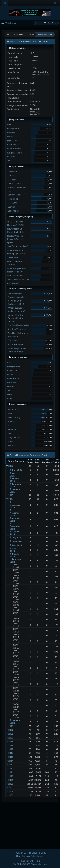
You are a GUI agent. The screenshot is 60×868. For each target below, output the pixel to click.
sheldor (11, 386)
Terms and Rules (29, 856)
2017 (11, 749)
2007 (11, 788)
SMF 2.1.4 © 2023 (22, 864)
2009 (11, 780)
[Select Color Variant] (55, 3)
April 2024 (13, 550)
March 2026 (14, 480)
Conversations (14, 195)
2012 (11, 768)
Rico (9, 125)
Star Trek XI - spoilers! (18, 246)
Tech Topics (13, 199)
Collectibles (13, 211)
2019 (11, 741)
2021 (11, 734)
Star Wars (12, 203)
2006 (11, 791)
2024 (11, 499)
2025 (11, 495)
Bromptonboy (14, 149)
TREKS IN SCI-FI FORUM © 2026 (30, 853)
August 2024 (14, 533)
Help (18, 856)
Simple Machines (39, 864)
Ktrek (10, 398)
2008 (11, 784)
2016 (11, 753)
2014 (11, 761)
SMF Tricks (35, 861)
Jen (9, 161)
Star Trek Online (15, 275)
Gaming (11, 207)
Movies (11, 175)
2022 (11, 730)
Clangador (35, 101)
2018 (11, 745)
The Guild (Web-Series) (18, 325)
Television (12, 172)
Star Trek (12, 180)
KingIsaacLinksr (15, 153)
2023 (11, 726)
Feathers (11, 157)
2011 (11, 772)
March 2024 (14, 555)
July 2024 (17, 537)
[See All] (8, 35)
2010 (11, 776)
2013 (11, 764)
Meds (10, 137)
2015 (11, 757)
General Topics (14, 184)
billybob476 (13, 145)
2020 (11, 738)
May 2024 (17, 545)
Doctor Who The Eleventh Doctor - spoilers (16, 239)
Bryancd (11, 133)
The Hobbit (13, 257)
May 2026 (17, 470)
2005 (11, 795)
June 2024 (17, 541)
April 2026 (13, 474)
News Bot (12, 382)
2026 (11, 466)
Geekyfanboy (14, 128)
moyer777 (12, 141)
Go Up (40, 856)
